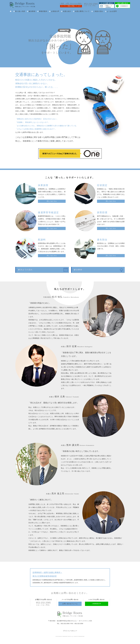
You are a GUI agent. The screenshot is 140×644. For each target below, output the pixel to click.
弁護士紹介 (67, 11)
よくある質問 (112, 11)
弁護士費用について (82, 11)
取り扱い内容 (20, 11)
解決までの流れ (25, 270)
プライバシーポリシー (70, 631)
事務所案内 (43, 11)
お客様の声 (55, 11)
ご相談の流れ (98, 11)
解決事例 (32, 11)
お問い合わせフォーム (70, 604)
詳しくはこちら (52, 201)
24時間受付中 (97, 604)
